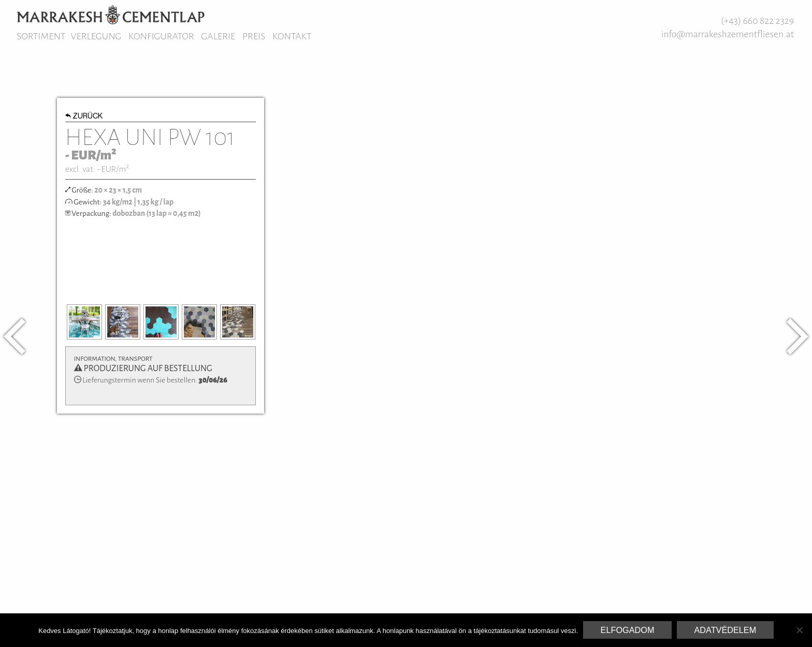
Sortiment (41, 36)
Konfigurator (161, 36)
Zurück (84, 117)
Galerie (218, 36)
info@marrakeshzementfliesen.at (728, 34)
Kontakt (292, 36)
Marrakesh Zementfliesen (111, 14)
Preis (254, 36)
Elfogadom (628, 630)
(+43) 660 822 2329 (757, 21)
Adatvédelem (725, 630)
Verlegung (96, 36)
